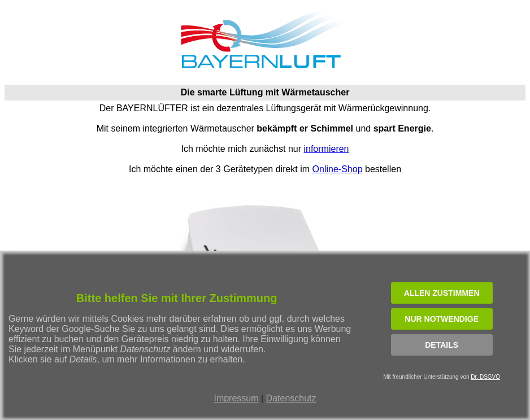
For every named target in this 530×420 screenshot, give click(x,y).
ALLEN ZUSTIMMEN (442, 293)
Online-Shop (338, 169)
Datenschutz (291, 398)
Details (442, 345)
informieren (326, 149)
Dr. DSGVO (485, 377)
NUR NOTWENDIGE (442, 319)
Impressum (236, 398)
